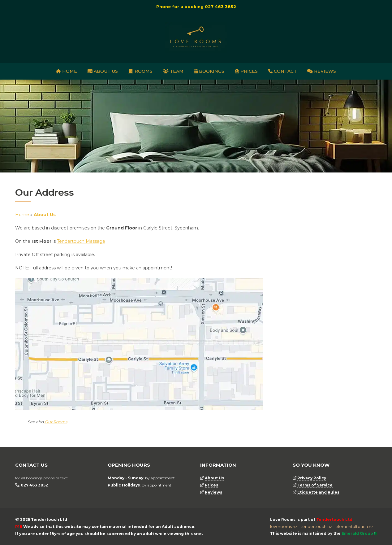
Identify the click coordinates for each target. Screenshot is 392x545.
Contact (282, 71)
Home (67, 71)
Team (173, 71)
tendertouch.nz (316, 526)
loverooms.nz (284, 526)
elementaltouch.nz (354, 526)
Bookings (209, 71)
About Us (103, 71)
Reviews (322, 71)
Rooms (140, 71)
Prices (246, 71)
